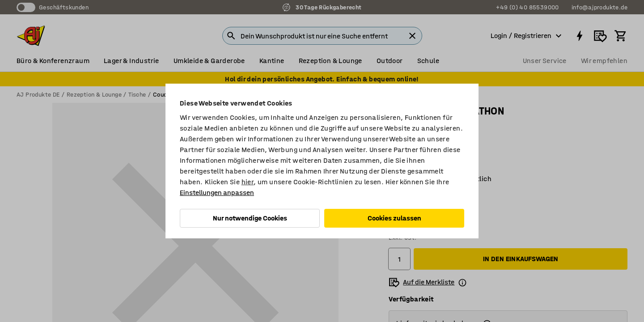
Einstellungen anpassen (217, 193)
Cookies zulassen (394, 218)
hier (248, 182)
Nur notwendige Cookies (250, 218)
